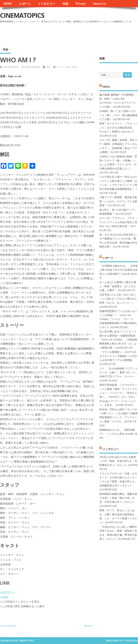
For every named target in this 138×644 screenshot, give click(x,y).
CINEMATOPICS (22, 15)
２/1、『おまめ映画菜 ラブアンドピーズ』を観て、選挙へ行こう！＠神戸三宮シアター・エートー (119, 373)
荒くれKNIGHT (9, 626)
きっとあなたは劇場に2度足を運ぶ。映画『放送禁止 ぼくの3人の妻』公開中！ (118, 286)
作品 (65, 4)
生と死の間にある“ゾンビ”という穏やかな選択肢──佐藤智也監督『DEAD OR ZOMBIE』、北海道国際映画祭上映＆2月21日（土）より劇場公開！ (118, 340)
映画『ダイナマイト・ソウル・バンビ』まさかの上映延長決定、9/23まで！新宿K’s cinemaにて (118, 128)
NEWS (8, 4)
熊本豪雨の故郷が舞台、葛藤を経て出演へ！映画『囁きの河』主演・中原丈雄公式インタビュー (118, 498)
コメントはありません (67, 67)
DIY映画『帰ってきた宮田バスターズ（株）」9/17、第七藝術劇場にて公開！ (118, 115)
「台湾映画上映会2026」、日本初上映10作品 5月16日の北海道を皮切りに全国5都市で (119, 270)
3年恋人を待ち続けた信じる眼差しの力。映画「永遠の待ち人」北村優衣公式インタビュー (118, 461)
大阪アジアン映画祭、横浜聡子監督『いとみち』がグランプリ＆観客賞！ (118, 201)
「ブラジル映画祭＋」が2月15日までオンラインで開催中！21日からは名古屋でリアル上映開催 (118, 356)
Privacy (81, 4)
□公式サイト (8, 592)
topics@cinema (11, 67)
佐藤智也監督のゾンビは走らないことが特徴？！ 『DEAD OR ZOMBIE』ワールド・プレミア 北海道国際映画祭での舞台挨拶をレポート (118, 319)
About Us (100, 4)
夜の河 (88, 626)
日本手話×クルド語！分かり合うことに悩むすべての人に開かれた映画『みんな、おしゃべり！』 (118, 299)
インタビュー (47, 4)
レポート (25, 4)
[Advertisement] (70, 34)
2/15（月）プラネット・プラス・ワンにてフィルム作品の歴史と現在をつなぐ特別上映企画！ (118, 222)
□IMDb (4, 597)
